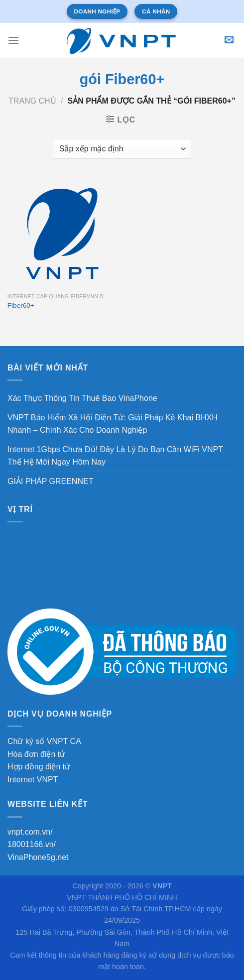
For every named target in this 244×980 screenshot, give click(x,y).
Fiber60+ (21, 306)
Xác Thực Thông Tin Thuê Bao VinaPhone (82, 398)
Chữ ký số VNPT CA (44, 741)
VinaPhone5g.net (38, 857)
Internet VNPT (33, 780)
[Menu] (13, 40)
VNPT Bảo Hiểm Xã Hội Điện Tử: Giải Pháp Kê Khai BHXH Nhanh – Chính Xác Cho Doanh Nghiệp (113, 424)
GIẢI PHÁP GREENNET (50, 481)
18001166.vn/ (32, 844)
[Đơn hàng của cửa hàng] (122, 149)
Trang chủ (32, 101)
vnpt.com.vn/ (30, 832)
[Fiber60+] (62, 234)
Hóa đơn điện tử (36, 754)
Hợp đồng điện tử (39, 767)
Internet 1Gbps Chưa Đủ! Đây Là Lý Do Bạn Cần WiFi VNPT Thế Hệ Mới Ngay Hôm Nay (115, 456)
